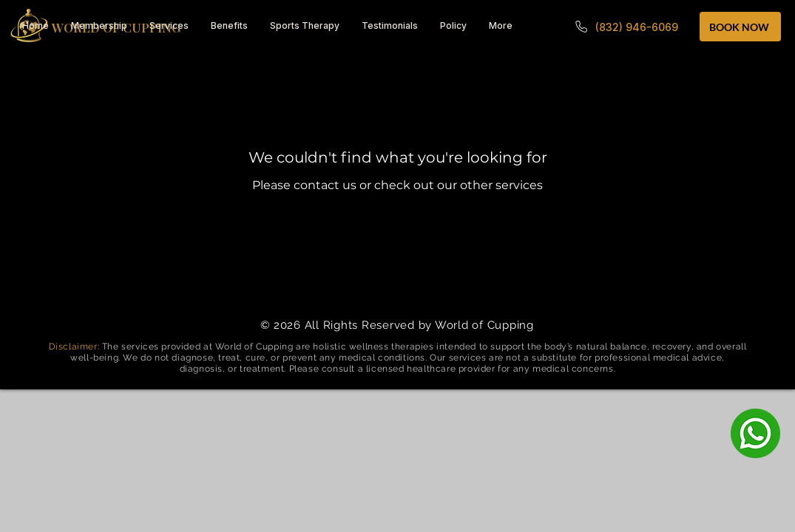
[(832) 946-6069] (626, 27)
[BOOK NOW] (740, 27)
